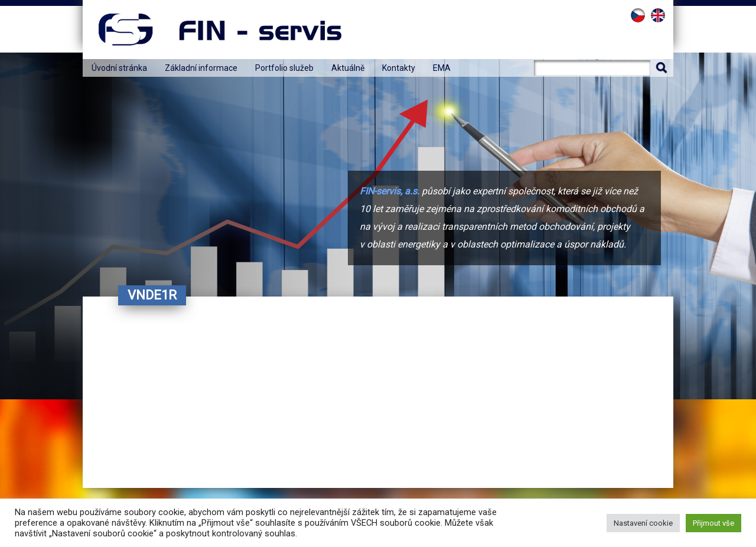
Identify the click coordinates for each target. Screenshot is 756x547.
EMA (442, 68)
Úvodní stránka (119, 68)
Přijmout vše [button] (713, 523)
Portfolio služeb (284, 68)
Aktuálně (348, 68)
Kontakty (399, 68)
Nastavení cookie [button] (643, 523)
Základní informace (201, 68)
